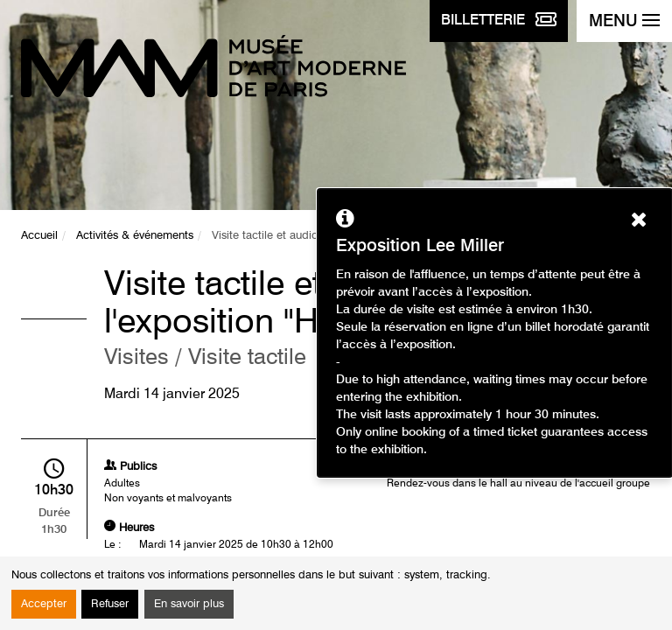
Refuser (110, 604)
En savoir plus (189, 604)
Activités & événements (135, 236)
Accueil (39, 236)
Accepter (44, 604)
